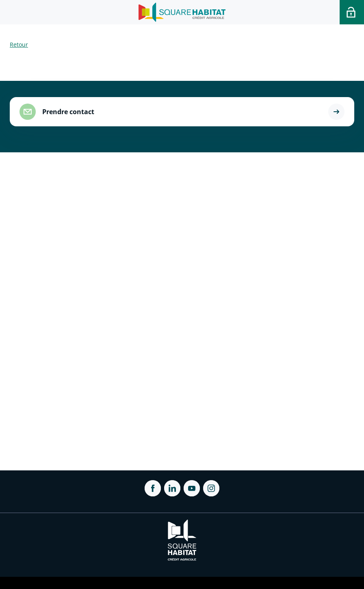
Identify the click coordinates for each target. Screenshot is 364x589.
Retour (19, 44)
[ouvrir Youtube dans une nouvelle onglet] (192, 488)
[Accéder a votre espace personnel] (352, 12)
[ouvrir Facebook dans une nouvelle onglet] (153, 488)
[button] (336, 112)
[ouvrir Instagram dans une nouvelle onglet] (211, 488)
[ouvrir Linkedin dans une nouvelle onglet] (172, 488)
